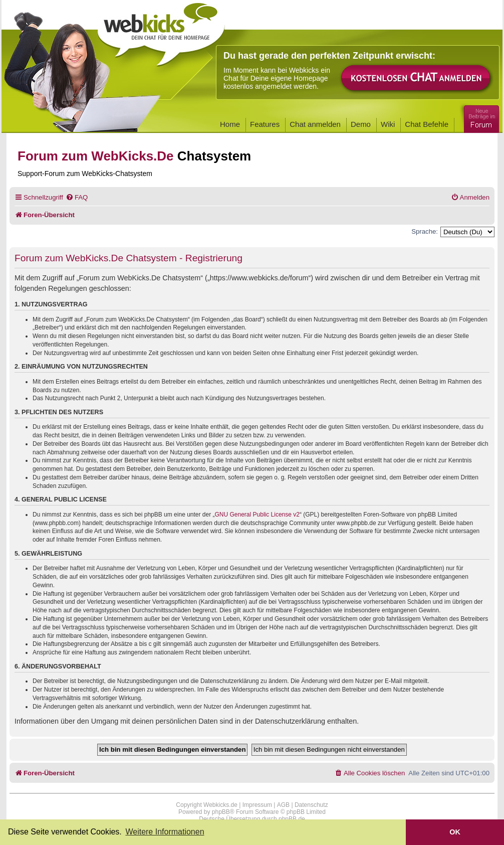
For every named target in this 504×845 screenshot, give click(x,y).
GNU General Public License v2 (257, 515)
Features (265, 124)
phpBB (221, 812)
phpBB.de (292, 819)
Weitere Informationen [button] (165, 832)
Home (230, 124)
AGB (283, 805)
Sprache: (425, 231)
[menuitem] (77, 197)
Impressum (257, 805)
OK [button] (455, 832)
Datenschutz (311, 805)
